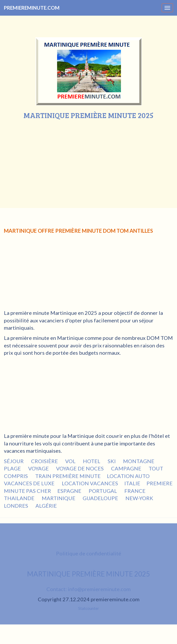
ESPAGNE (70, 491)
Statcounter (89, 608)
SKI (112, 461)
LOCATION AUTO (128, 476)
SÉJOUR (14, 461)
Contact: (57, 589)
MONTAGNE (139, 461)
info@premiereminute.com (99, 589)
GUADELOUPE (101, 498)
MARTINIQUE (59, 498)
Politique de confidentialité (89, 553)
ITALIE (132, 483)
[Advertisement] (89, 158)
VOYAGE (39, 468)
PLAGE (13, 468)
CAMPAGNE (127, 468)
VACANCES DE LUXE (30, 483)
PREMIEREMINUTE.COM (32, 8)
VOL (71, 461)
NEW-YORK (140, 498)
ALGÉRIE (47, 506)
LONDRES (17, 506)
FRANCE (135, 491)
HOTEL (92, 461)
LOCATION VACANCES (90, 483)
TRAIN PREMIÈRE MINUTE (68, 476)
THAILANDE (20, 498)
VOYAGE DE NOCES (80, 468)
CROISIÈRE (45, 461)
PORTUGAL (103, 491)
